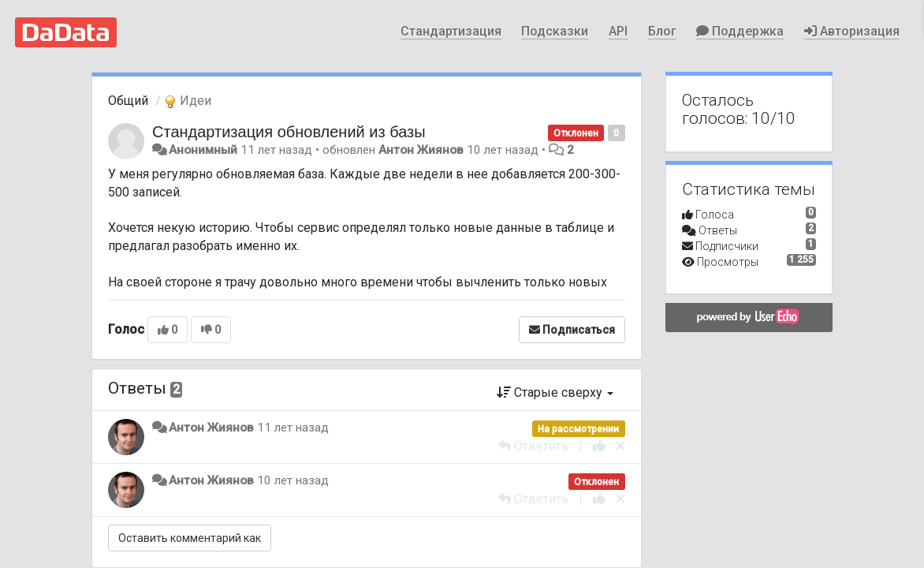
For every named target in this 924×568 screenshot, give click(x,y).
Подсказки (555, 31)
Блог (662, 31)
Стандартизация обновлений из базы (289, 132)
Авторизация (852, 31)
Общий (128, 101)
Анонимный (203, 150)
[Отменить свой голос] (620, 446)
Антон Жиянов (421, 150)
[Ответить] (533, 446)
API (618, 31)
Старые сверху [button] (555, 392)
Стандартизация (451, 31)
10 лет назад (293, 480)
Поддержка (740, 31)
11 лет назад (293, 428)
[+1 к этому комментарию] (599, 446)
